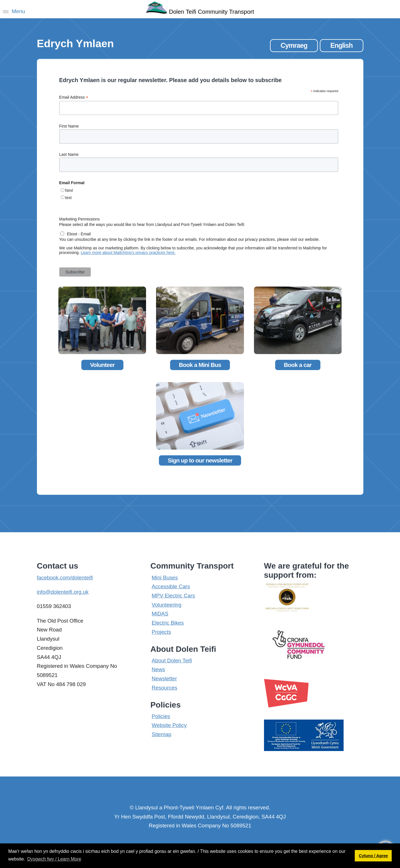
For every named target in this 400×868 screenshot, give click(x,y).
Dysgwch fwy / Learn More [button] (54, 859)
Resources (164, 688)
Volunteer (102, 365)
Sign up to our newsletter (200, 460)
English (342, 45)
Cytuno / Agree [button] (373, 856)
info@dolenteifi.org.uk (63, 592)
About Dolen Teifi (172, 661)
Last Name (69, 154)
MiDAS (160, 614)
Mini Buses (165, 578)
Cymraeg (294, 45)
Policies (161, 716)
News (158, 669)
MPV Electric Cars (173, 596)
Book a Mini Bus (200, 365)
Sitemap (161, 734)
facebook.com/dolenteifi (65, 578)
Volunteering (167, 605)
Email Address (74, 97)
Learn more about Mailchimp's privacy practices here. (128, 253)
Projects (161, 632)
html (69, 190)
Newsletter (164, 679)
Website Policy (169, 725)
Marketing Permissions (80, 219)
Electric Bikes (168, 623)
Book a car (298, 365)
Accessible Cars (171, 586)
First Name (69, 126)
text (69, 198)
